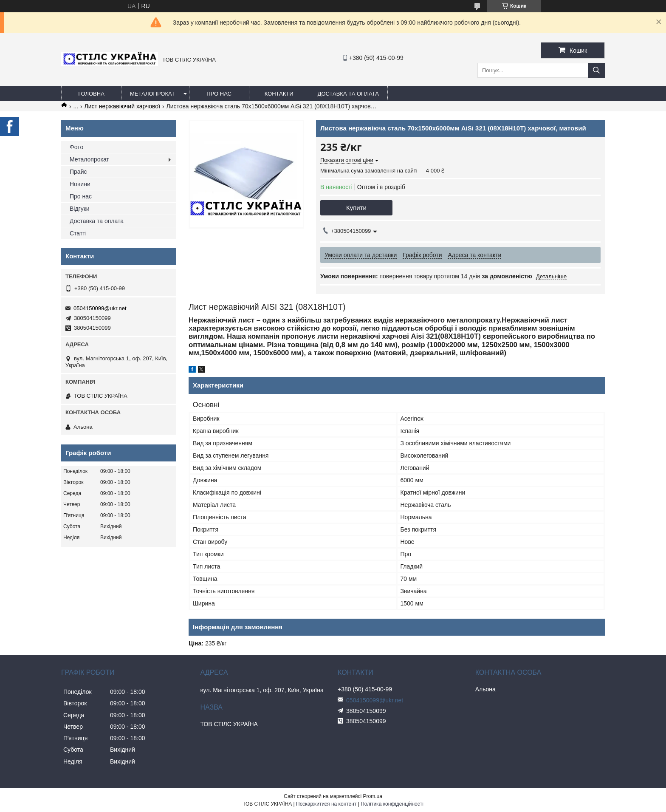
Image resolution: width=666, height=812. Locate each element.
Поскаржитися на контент (326, 804)
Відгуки (80, 209)
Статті (78, 233)
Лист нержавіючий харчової (122, 106)
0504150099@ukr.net (100, 308)
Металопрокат (152, 94)
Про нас (219, 94)
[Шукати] (596, 70)
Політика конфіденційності (392, 804)
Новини (80, 184)
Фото (76, 147)
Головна (91, 94)
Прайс (78, 172)
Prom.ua (373, 796)
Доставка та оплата (348, 94)
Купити (356, 208)
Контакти (279, 94)
